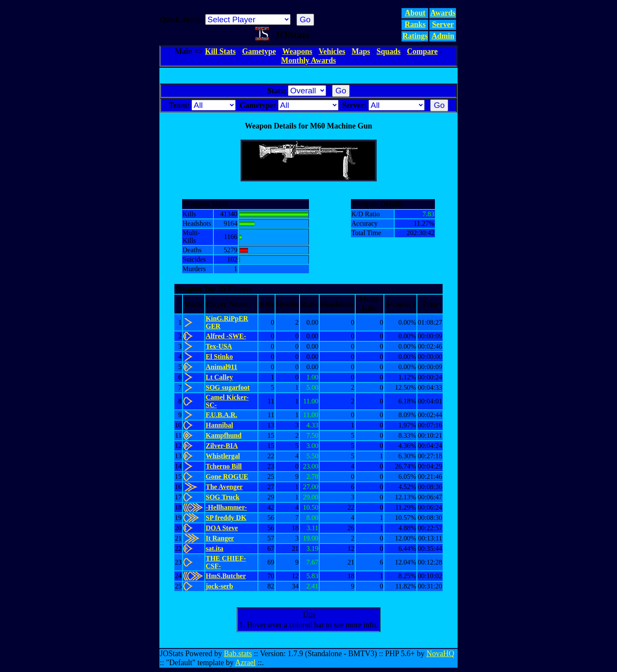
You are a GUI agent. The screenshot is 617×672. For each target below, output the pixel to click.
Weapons (297, 51)
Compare (422, 51)
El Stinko (219, 357)
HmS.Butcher (226, 576)
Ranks (415, 24)
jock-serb (219, 586)
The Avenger (224, 487)
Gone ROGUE (227, 476)
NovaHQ (440, 654)
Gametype (259, 51)
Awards (443, 13)
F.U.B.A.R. (222, 415)
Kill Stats (221, 51)
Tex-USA (219, 346)
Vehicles (332, 51)
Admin (443, 36)
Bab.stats (238, 654)
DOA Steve (222, 528)
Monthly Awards (308, 60)
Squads (389, 51)
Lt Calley (219, 377)
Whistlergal (223, 456)
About (415, 13)
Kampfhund (224, 435)
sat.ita (214, 548)
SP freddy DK (226, 518)
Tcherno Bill (224, 466)
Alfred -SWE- (226, 336)
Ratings (415, 36)
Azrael (246, 663)
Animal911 (222, 367)
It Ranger (220, 538)
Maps (361, 51)
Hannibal (219, 425)
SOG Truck (223, 497)
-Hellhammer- (226, 507)
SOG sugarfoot (228, 387)
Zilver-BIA (222, 446)
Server (443, 24)
